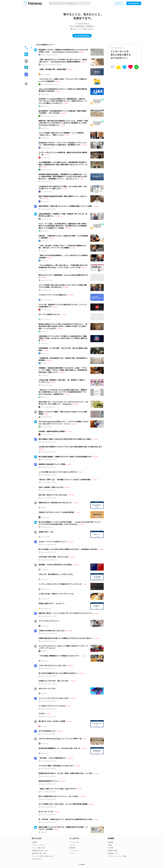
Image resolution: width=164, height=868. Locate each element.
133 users (84, 748)
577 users (67, 394)
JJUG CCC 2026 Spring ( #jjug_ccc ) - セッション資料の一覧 (60, 738)
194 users (81, 673)
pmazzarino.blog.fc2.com (49, 459)
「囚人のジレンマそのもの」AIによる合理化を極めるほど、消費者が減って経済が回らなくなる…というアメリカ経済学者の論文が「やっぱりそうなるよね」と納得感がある (63, 392)
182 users (55, 307)
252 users (76, 565)
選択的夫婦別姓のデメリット (49, 781)
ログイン (119, 3)
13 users (96, 613)
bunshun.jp (44, 375)
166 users (64, 189)
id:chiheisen (44, 744)
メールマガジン (74, 851)
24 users (96, 819)
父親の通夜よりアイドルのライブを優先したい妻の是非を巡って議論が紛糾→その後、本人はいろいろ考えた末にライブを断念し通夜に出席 (63, 338)
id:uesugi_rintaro (46, 608)
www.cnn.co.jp (45, 158)
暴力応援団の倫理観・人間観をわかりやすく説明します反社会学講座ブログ (65, 457)
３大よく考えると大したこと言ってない (53, 665)
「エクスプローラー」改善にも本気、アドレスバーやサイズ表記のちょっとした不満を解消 (63, 80)
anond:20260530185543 (49, 769)
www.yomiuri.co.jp (47, 192)
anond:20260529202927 (49, 815)
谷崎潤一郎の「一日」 (46, 532)
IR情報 (110, 845)
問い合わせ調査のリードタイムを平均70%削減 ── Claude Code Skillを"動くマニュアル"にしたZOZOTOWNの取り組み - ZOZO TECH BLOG (70, 523)
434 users (49, 258)
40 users (64, 113)
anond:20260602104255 (49, 209)
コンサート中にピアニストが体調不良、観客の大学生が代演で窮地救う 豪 (63, 154)
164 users (45, 198)
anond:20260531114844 (49, 684)
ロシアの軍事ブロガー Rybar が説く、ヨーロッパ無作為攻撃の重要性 (63, 804)
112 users (81, 179)
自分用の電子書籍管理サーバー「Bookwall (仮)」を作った (59, 748)
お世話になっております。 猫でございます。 (54, 681)
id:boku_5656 (45, 599)
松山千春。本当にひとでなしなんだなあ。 (53, 495)
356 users (75, 404)
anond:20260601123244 (49, 498)
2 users (46, 414)
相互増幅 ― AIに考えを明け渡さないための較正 (55, 565)
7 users (80, 472)
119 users (84, 145)
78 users (43, 277)
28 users (57, 91)
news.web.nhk (45, 201)
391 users (69, 431)
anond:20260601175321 (49, 467)
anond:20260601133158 (49, 490)
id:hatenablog (45, 517)
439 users (56, 829)
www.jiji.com (45, 138)
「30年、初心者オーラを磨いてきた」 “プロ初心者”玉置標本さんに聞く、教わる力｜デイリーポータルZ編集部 (63, 247)
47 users (73, 681)
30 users (67, 135)
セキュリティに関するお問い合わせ (42, 856)
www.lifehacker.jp (46, 427)
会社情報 (110, 842)
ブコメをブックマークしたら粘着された (53, 295)
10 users (68, 464)
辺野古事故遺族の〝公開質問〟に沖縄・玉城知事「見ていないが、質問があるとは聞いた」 (63, 215)
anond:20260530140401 (49, 792)
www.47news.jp (46, 74)
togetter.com (45, 106)
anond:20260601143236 (49, 482)
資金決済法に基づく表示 (39, 853)
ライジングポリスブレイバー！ (50, 621)
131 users (70, 69)
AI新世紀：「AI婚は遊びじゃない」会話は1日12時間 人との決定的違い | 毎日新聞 (63, 237)
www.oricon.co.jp (46, 385)
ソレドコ (72, 853)
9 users (57, 812)
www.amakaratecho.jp (48, 407)
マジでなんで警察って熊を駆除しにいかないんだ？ (56, 766)
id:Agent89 (44, 651)
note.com (44, 251)
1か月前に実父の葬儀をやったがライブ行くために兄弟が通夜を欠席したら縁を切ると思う (70, 447)
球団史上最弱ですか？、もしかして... (52, 603)
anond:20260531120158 (49, 676)
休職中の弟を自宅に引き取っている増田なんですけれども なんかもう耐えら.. (66, 638)
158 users (73, 698)
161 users (70, 758)
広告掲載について (113, 853)
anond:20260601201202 (49, 442)
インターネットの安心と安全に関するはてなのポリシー (125, 53)
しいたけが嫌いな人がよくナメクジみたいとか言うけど (58, 472)
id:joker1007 (45, 753)
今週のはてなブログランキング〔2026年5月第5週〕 (57, 512)
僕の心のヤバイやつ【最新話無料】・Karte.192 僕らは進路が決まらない (63, 276)
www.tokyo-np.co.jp (47, 148)
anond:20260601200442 (49, 452)
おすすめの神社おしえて (47, 731)
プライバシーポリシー (38, 845)
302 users (67, 487)
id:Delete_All (45, 579)
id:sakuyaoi (44, 661)
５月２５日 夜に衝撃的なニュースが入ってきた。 (56, 574)
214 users (81, 524)
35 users (83, 62)
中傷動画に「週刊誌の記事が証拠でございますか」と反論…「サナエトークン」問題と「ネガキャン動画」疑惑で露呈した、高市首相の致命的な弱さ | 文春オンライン (63, 370)
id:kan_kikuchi (45, 589)
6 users (96, 439)
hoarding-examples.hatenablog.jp (51, 65)
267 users (59, 731)
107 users (73, 248)
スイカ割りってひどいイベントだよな (52, 706)
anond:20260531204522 (49, 633)
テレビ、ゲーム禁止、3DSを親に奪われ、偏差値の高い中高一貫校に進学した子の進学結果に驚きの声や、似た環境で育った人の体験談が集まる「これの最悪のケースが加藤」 (63, 226)
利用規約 (34, 842)
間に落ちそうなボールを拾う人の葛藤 (52, 721)
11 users (44, 167)
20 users (76, 503)
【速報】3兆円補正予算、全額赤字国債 (52, 69)
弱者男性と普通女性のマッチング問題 (52, 464)
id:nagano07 (45, 626)
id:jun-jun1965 (45, 537)
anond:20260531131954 (49, 668)
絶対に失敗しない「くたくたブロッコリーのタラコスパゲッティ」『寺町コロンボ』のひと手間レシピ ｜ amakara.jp (63, 403)
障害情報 (72, 848)
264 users (69, 228)
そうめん (42, 713)
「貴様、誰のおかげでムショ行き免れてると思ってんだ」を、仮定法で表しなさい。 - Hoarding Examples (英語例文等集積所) (63, 61)
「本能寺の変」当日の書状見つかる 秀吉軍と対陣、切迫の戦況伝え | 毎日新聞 (63, 359)
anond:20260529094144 (49, 822)
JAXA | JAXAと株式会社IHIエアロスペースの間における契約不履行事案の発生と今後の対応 (63, 90)
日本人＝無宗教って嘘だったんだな (51, 487)
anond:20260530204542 (49, 761)
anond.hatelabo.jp (47, 300)
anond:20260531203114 (49, 641)
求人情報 (110, 848)
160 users (58, 216)
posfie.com (44, 343)
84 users (84, 267)
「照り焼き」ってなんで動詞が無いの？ (53, 758)
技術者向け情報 (112, 851)
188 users (70, 665)
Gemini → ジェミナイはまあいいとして (53, 541)
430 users (41, 449)
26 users (82, 52)
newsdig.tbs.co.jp (46, 290)
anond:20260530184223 (49, 776)
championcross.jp (46, 280)
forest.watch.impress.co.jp (49, 84)
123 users (70, 295)
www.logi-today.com (47, 434)
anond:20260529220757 (49, 716)
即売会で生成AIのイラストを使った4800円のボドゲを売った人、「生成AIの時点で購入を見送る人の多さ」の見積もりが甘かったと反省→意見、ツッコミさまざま (63, 326)
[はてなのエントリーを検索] (70, 3)
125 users (63, 125)
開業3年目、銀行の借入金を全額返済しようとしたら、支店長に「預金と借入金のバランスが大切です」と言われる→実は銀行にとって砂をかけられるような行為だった (63, 123)
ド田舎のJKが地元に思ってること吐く (52, 631)
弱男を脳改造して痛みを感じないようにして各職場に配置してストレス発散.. (66, 206)
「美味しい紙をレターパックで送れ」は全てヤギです (57, 789)
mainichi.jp (44, 241)
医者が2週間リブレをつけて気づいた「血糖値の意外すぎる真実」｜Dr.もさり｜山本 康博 (63, 828)
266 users (74, 424)
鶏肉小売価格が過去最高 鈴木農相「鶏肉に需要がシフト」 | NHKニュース (63, 197)
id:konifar (44, 726)
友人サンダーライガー (46, 812)
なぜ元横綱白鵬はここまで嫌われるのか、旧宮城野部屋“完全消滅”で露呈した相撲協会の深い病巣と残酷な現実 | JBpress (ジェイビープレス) (63, 164)
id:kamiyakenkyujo (47, 417)
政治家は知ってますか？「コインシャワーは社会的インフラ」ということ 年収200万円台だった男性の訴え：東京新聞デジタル (63, 144)
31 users (47, 155)
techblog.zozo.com (47, 527)
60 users (43, 341)
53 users (68, 706)
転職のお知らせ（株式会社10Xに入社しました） (56, 502)
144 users (83, 796)
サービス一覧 (74, 842)
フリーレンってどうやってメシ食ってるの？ (54, 698)
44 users (57, 81)
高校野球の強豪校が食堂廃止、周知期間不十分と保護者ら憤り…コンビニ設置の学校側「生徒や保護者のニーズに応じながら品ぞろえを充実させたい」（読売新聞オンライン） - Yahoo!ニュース (63, 176)
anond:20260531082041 (49, 734)
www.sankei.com (46, 219)
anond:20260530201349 (49, 701)
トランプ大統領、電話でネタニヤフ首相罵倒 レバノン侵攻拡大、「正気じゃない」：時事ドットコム (62, 134)
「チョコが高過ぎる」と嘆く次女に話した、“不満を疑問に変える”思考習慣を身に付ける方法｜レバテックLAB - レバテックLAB (63, 266)
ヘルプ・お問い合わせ (38, 848)
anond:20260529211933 (49, 807)
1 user (78, 512)
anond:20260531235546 (49, 616)
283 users (63, 781)
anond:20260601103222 (49, 552)
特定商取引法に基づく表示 (40, 851)
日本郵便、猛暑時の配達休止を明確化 (52, 431)
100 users (53, 382)
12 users (96, 206)
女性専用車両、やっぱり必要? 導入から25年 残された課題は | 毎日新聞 (63, 349)
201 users (69, 631)
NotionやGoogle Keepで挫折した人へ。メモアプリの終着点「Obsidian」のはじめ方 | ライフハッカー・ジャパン (63, 423)
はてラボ (72, 845)
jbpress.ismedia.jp (46, 170)
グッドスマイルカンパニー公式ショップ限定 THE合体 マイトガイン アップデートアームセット (63, 647)
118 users (70, 542)
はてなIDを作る (134, 3)
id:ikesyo (44, 508)
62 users (51, 238)
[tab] (26, 48)
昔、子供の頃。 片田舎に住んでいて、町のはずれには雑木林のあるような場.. (66, 819)
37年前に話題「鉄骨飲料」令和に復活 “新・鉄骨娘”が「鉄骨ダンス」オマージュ (62, 381)
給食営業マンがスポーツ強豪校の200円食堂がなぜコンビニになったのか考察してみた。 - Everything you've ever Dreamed (63, 51)
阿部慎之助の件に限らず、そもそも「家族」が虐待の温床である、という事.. (66, 773)
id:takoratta (44, 570)
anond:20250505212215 (49, 784)
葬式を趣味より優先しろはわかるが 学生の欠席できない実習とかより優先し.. (66, 439)
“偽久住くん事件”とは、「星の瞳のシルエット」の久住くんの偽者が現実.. (65, 479)
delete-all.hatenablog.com (49, 55)
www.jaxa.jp (45, 94)
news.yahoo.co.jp (46, 182)
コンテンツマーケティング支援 (117, 856)
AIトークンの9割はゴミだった (49, 314)
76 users (65, 103)
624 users (95, 457)
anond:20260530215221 (49, 709)
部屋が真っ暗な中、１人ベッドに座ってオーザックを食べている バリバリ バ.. (66, 613)
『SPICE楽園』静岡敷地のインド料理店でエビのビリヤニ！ (60, 656)
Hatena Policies (36, 859)
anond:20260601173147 (49, 475)
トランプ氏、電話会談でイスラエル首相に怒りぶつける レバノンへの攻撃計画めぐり (63, 306)
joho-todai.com (46, 319)
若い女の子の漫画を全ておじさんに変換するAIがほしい (58, 673)
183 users (59, 328)
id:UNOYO (44, 693)
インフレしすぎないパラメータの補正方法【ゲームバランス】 (60, 584)
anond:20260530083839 (49, 799)
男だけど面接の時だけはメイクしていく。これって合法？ (59, 796)
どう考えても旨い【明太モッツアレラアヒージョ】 (56, 594)
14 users (78, 766)
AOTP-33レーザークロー (47, 688)
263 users (72, 557)
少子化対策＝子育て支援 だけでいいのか (53, 557)
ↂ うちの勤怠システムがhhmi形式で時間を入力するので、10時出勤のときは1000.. (68, 549)
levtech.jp (44, 270)
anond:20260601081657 (49, 560)
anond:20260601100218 (49, 545)
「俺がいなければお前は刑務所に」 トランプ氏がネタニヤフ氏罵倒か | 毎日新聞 (63, 256)
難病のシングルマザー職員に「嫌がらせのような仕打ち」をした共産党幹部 (63, 413)
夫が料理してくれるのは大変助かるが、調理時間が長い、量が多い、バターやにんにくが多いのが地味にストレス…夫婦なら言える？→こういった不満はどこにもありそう (63, 101)
